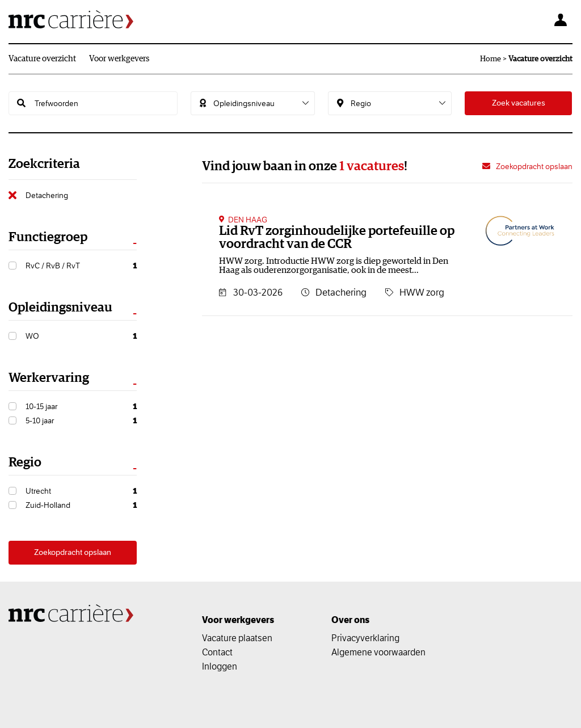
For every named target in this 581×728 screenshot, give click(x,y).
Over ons (350, 620)
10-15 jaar (81, 407)
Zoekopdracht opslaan (73, 552)
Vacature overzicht (42, 59)
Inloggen (220, 666)
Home (491, 59)
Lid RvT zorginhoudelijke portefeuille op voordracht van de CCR (337, 238)
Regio (25, 463)
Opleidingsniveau (60, 308)
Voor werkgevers (119, 59)
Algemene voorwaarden (378, 652)
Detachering (47, 195)
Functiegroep (48, 237)
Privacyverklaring (365, 638)
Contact (217, 652)
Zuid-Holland (81, 505)
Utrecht (81, 491)
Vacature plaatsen (237, 638)
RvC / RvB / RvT (81, 266)
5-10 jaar (81, 421)
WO (81, 336)
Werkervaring (49, 378)
